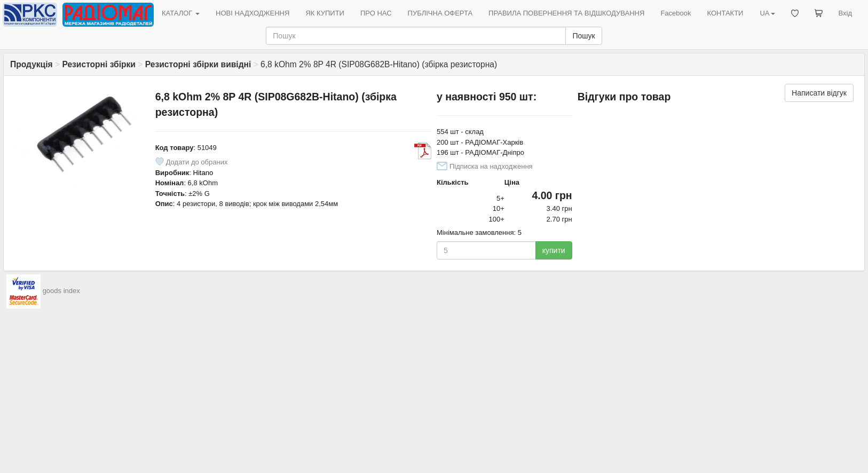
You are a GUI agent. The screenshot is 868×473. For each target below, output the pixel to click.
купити (554, 250)
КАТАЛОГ (181, 13)
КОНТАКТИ (725, 13)
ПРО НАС (376, 13)
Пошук (583, 36)
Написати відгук (819, 93)
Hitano (203, 173)
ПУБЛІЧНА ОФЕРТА (440, 13)
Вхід (846, 13)
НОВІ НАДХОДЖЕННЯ (252, 13)
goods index (61, 291)
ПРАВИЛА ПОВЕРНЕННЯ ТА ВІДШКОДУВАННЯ (566, 13)
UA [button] (767, 13)
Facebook (676, 13)
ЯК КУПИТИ (325, 13)
